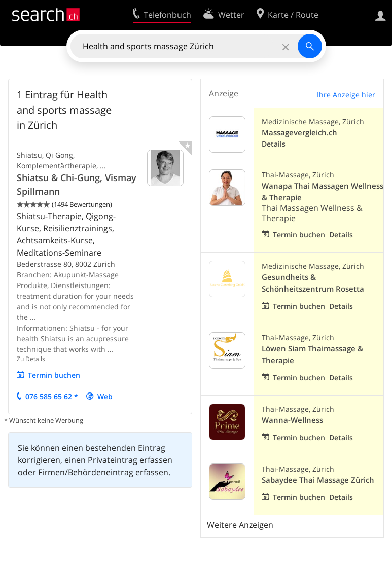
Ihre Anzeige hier (346, 95)
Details (274, 144)
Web (105, 396)
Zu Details (31, 359)
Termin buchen (54, 375)
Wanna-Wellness (292, 420)
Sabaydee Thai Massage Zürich (318, 480)
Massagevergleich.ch (299, 133)
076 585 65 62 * (52, 396)
